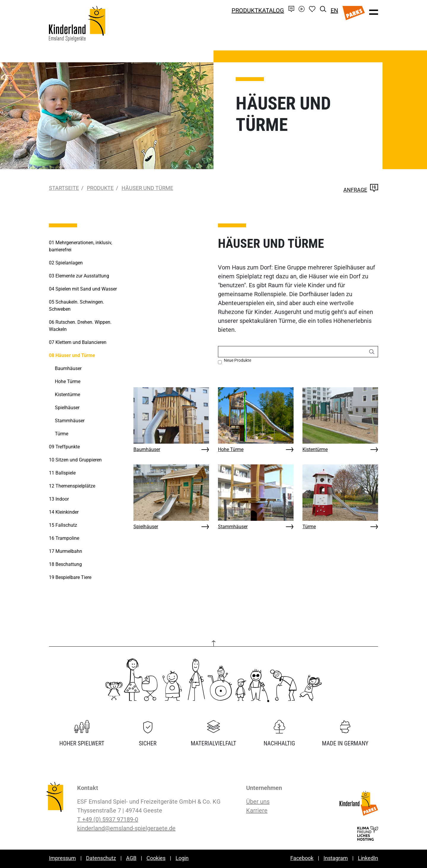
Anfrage (361, 190)
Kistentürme (315, 449)
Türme (309, 527)
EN (334, 10)
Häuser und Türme (147, 188)
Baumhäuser (147, 449)
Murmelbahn (66, 551)
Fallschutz (63, 525)
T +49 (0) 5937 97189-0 (108, 819)
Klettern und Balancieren (78, 342)
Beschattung (65, 564)
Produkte (100, 188)
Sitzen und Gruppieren (75, 460)
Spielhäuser (146, 527)
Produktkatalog (258, 10)
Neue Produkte (238, 360)
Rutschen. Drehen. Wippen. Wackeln (80, 326)
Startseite (64, 188)
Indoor (59, 499)
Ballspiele (62, 473)
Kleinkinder (64, 512)
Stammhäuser (233, 527)
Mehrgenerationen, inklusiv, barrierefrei (81, 246)
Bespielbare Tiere (70, 577)
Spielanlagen (66, 263)
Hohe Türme (231, 449)
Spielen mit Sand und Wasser (83, 289)
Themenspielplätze (72, 486)
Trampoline (64, 538)
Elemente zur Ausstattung (79, 276)
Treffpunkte (64, 447)
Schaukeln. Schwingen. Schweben (77, 306)
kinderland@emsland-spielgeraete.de (126, 828)
